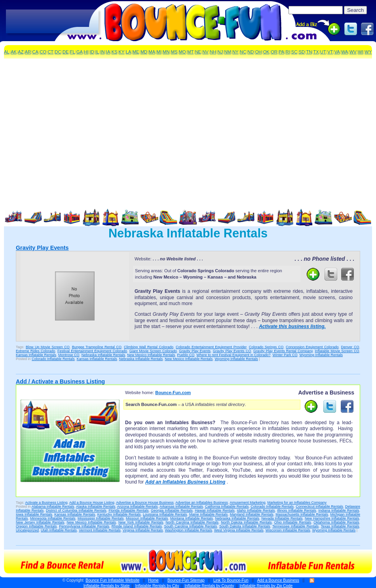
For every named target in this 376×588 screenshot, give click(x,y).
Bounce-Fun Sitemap (186, 580)
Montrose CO (69, 355)
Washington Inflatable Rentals (189, 530)
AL (7, 52)
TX (316, 52)
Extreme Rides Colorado (35, 351)
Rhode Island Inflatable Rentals (137, 526)
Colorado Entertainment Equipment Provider (211, 347)
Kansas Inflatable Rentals (36, 355)
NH (213, 52)
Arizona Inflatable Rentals (138, 506)
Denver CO (350, 347)
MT (190, 52)
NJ (220, 52)
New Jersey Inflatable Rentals (40, 522)
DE (66, 52)
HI (86, 52)
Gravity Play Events (42, 248)
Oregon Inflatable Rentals (36, 526)
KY (122, 52)
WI (360, 52)
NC (243, 52)
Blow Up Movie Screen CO (48, 347)
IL (97, 52)
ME (136, 52)
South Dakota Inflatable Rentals (245, 526)
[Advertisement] (52, 22)
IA (108, 52)
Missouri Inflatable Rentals (147, 518)
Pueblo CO (186, 355)
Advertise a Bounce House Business (145, 503)
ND (251, 52)
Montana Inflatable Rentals (192, 518)
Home (153, 580)
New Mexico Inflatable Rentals (151, 355)
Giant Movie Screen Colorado (153, 351)
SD (302, 52)
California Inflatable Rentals (227, 506)
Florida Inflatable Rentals (129, 510)
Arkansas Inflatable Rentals (181, 506)
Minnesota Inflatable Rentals (53, 518)
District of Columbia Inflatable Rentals (76, 510)
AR (28, 52)
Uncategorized (27, 530)
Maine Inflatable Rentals (208, 514)
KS (115, 52)
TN (309, 52)
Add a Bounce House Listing (92, 503)
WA (345, 52)
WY (368, 52)
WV (353, 52)
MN (166, 52)
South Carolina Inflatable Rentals (191, 526)
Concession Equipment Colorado (312, 347)
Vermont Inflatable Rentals (100, 530)
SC (294, 52)
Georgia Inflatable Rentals (172, 510)
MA (152, 52)
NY (235, 52)
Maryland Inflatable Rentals (252, 514)
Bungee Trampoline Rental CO (97, 347)
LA (128, 52)
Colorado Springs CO (266, 347)
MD (144, 52)
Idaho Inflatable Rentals (256, 510)
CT (50, 52)
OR (274, 52)
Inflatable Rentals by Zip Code (266, 586)
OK (266, 52)
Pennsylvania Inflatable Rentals (84, 526)
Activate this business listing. (292, 326)
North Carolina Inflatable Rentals (192, 522)
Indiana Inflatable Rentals (339, 510)
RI (288, 52)
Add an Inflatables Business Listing (185, 482)
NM (228, 52)
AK (14, 52)
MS (174, 52)
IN (103, 52)
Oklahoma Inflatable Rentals (336, 522)
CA (35, 52)
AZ (21, 52)
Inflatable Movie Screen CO (337, 351)
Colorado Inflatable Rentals (53, 359)
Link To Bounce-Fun (231, 580)
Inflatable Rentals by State (107, 586)
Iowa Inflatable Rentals (34, 514)
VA (337, 52)
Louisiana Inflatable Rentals (165, 514)
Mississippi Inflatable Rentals (101, 518)
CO (43, 52)
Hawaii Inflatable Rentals (215, 510)
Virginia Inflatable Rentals (143, 530)
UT (323, 52)
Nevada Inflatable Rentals (282, 518)
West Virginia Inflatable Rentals (239, 530)
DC (58, 52)
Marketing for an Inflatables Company (297, 503)
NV (205, 52)
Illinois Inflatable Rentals (296, 510)
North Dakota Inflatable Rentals (246, 522)
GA (80, 52)
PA (281, 52)
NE (198, 52)
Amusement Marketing (247, 503)
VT (330, 52)
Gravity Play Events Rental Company (283, 351)
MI (159, 52)
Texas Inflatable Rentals (340, 526)
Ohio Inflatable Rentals (293, 522)
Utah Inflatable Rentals (59, 530)
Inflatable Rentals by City (157, 586)
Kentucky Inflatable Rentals (119, 514)
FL (73, 52)
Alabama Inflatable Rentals (53, 506)
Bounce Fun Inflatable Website (112, 580)
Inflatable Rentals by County (209, 586)
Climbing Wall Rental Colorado (149, 347)
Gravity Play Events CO (232, 351)
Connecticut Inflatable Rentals (319, 506)
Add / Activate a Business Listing (60, 381)
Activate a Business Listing (47, 503)
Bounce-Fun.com (173, 393)
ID (92, 52)
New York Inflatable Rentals (141, 522)
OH (259, 52)
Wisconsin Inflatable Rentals (288, 530)
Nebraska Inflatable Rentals (103, 355)
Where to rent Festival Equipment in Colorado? (233, 355)
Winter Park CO (285, 355)
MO (182, 52)
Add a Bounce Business (278, 580)
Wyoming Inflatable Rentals (321, 355)
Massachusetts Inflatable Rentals (302, 514)
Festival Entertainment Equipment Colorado (92, 351)
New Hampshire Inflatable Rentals (332, 518)
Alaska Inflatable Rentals (96, 506)
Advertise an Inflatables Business (202, 503)
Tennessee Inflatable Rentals (295, 526)
